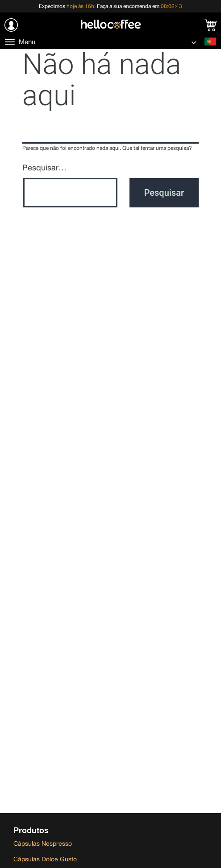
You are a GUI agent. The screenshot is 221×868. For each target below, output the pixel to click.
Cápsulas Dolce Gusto (45, 859)
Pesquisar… (44, 167)
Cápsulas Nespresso (43, 843)
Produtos (31, 830)
